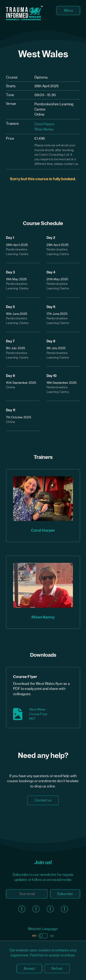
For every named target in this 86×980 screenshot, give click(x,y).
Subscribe (65, 894)
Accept (29, 969)
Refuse (57, 969)
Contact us (43, 800)
